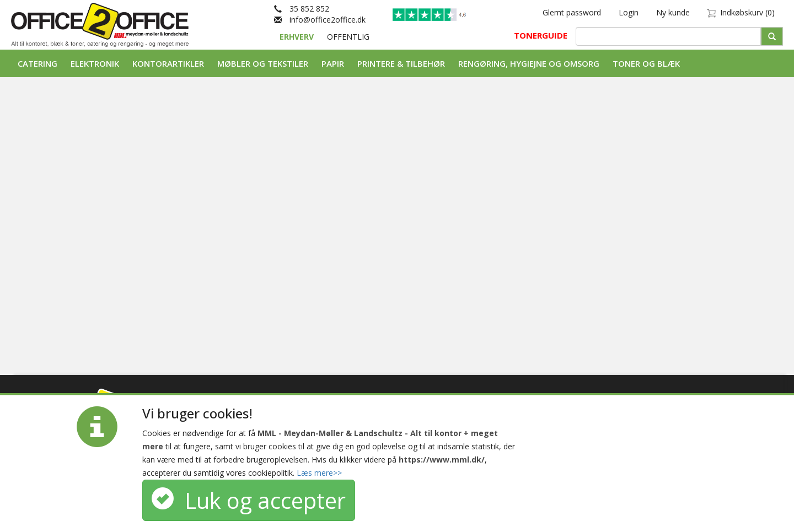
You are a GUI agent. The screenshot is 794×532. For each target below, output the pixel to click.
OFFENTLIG (348, 37)
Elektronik (95, 63)
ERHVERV (298, 37)
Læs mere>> (319, 473)
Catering (37, 63)
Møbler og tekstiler (263, 63)
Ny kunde (673, 12)
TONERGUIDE (541, 35)
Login (629, 12)
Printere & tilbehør (401, 63)
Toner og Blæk (646, 63)
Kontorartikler (168, 63)
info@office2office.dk (320, 20)
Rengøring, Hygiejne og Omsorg (529, 63)
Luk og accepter (249, 500)
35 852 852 (302, 9)
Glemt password (572, 12)
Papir (333, 63)
